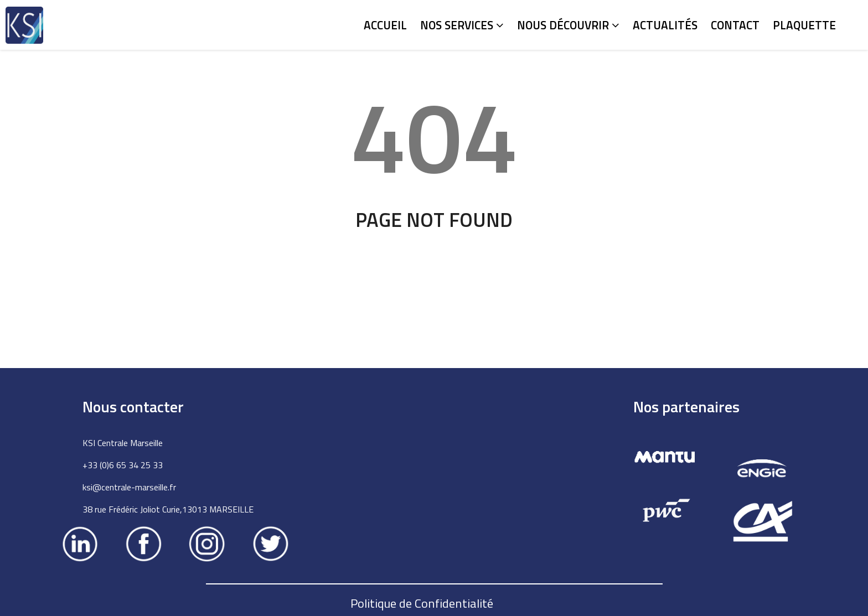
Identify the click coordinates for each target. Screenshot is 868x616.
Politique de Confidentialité (422, 603)
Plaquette (804, 25)
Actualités (665, 25)
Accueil (385, 25)
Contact (735, 25)
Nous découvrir (568, 25)
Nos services (462, 25)
